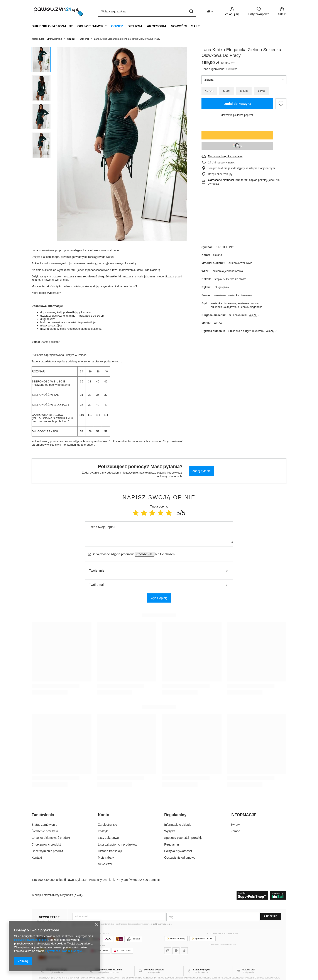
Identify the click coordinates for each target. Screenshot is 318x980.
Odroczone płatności (221, 180)
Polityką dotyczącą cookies (31, 940)
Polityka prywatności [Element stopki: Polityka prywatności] (178, 851)
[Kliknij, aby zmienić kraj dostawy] (210, 12)
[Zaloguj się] (232, 11)
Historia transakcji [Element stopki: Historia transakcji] (110, 851)
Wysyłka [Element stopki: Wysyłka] (170, 831)
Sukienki (84, 39)
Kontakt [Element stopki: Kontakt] (37, 858)
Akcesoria (157, 26)
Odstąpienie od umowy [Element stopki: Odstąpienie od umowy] (180, 858)
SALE (196, 26)
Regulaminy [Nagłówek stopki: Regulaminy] (175, 815)
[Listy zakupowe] (259, 11)
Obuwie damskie (92, 26)
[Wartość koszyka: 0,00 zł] (282, 12)
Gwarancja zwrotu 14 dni (109, 970)
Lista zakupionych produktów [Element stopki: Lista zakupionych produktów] (118, 844)
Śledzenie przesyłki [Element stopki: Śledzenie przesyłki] (45, 831)
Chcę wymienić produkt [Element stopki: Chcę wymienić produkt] (47, 851)
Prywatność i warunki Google (64, 951)
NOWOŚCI (179, 26)
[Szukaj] (191, 11)
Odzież (117, 26)
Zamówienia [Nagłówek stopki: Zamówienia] (43, 815)
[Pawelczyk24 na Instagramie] (168, 951)
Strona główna (54, 39)
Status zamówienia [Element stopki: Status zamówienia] (44, 825)
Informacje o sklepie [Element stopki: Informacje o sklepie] (178, 825)
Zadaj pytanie (201, 471)
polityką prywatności (162, 924)
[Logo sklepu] (58, 12)
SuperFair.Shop (176, 938)
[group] (122, 144)
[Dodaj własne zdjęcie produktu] (163, 554)
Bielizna (135, 26)
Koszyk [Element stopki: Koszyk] (103, 831)
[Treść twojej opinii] (159, 532)
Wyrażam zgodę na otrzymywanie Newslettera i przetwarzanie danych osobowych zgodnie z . (122, 924)
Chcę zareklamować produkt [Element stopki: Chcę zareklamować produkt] (51, 838)
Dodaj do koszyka (238, 104)
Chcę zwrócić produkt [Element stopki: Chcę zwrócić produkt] (46, 844)
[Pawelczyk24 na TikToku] (184, 951)
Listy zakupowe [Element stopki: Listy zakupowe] (108, 838)
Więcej (253, 315)
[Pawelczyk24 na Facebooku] (176, 951)
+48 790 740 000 (43, 880)
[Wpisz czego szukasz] (147, 11)
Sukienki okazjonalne (52, 26)
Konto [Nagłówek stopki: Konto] (104, 815)
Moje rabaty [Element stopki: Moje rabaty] (106, 858)
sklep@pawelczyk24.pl (72, 880)
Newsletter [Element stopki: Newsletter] (105, 864)
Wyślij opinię (159, 598)
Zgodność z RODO (202, 938)
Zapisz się (271, 916)
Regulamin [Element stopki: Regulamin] (172, 844)
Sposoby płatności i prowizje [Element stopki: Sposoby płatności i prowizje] (183, 838)
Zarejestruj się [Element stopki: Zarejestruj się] (108, 825)
